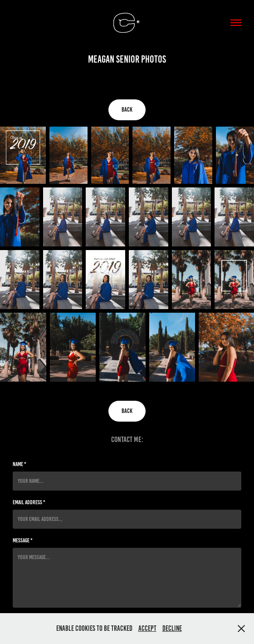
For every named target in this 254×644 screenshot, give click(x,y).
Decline (172, 628)
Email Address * (29, 502)
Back (127, 110)
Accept (147, 628)
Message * (23, 541)
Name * (20, 464)
